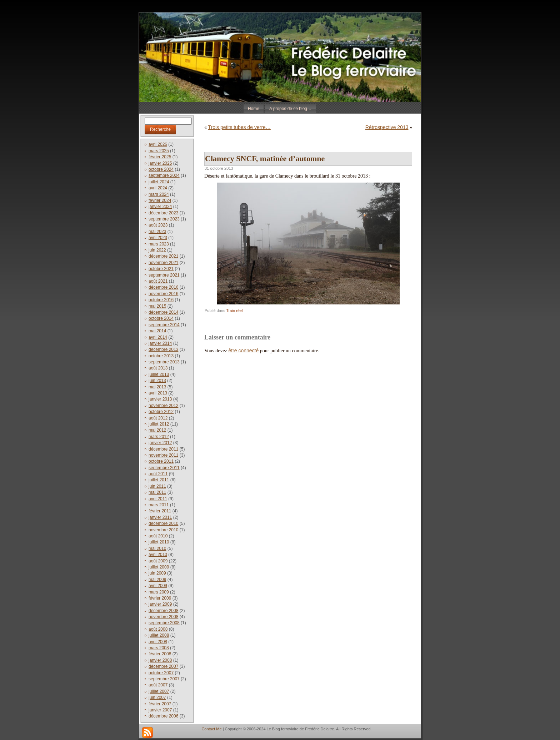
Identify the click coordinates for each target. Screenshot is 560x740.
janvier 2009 (160, 604)
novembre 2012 (163, 406)
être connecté (243, 351)
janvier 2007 (160, 710)
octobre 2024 (161, 169)
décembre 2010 (163, 523)
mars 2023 (159, 244)
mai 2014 (157, 331)
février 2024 (160, 200)
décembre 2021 (163, 256)
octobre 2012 (161, 412)
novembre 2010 (163, 530)
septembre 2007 (164, 679)
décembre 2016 (163, 287)
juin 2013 (157, 381)
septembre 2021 (164, 275)
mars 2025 (159, 151)
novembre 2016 (163, 294)
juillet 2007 (159, 691)
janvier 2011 (160, 517)
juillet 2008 (159, 635)
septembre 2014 (164, 325)
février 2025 (160, 157)
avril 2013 (158, 393)
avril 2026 (158, 144)
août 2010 (158, 536)
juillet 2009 (159, 567)
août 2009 (158, 561)
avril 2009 (158, 586)
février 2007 (160, 704)
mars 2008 (159, 648)
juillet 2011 (159, 480)
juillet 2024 (159, 182)
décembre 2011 (163, 449)
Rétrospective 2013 (387, 127)
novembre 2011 (163, 455)
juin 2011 (157, 486)
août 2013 (158, 368)
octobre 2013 (161, 356)
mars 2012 (159, 437)
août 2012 (158, 418)
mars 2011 (159, 505)
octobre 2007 (161, 673)
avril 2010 (158, 555)
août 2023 (158, 225)
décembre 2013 (163, 349)
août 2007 (158, 685)
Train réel (234, 311)
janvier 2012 (160, 443)
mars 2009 (159, 592)
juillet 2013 (159, 374)
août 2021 (158, 281)
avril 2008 (158, 642)
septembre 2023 (164, 219)
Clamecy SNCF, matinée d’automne (265, 158)
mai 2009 (157, 580)
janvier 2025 (160, 163)
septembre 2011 (164, 468)
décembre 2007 (163, 666)
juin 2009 (157, 573)
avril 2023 (158, 238)
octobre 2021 (161, 269)
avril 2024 (158, 188)
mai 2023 (157, 232)
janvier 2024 (160, 207)
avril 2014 (158, 337)
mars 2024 (159, 194)
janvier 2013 (160, 399)
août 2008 (158, 629)
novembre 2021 (163, 263)
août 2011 (158, 474)
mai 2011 (157, 492)
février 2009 (160, 598)
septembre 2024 (164, 175)
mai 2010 (157, 548)
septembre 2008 (164, 623)
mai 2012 (157, 430)
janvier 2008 (160, 660)
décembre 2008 (163, 611)
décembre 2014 (163, 312)
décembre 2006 (163, 716)
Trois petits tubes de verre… (239, 127)
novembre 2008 (163, 617)
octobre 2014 (161, 318)
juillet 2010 (159, 542)
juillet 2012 (159, 424)
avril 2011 (158, 499)
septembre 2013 (164, 362)
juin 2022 (157, 250)
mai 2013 (157, 387)
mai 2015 (157, 306)
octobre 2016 (161, 300)
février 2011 (160, 511)
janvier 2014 (160, 343)
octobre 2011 (161, 461)
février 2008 (160, 654)
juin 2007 (157, 697)
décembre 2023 (163, 213)
